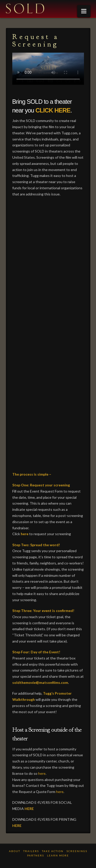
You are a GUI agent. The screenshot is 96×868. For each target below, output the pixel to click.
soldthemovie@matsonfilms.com (40, 682)
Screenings (77, 851)
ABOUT (15, 851)
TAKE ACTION (53, 851)
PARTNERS (36, 855)
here (25, 534)
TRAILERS (31, 851)
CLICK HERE (53, 110)
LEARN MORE (58, 855)
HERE (29, 809)
